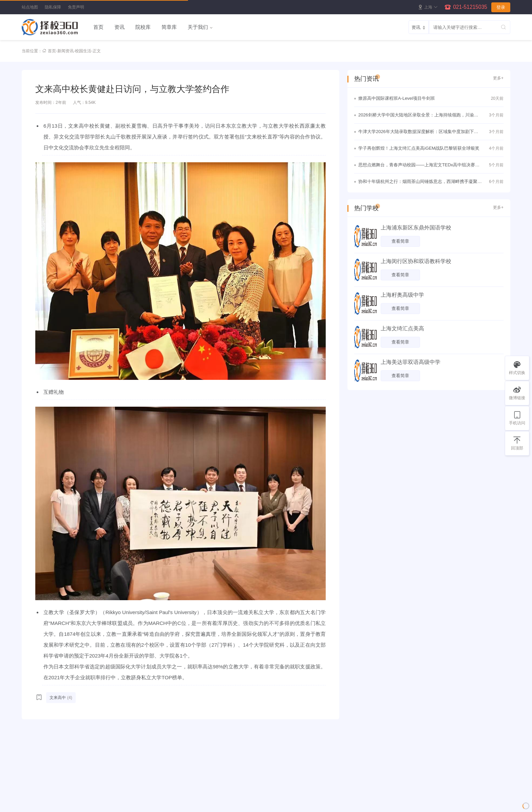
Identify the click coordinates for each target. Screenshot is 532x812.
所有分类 (35, 808)
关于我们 (198, 27)
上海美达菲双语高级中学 (411, 362)
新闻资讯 (65, 51)
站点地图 (30, 7)
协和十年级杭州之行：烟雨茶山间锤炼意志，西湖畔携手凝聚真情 (420, 182)
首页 (98, 27)
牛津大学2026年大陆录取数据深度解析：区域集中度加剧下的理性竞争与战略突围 (418, 132)
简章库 (169, 27)
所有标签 (35, 797)
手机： (307, 786)
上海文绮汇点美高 (402, 328)
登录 (501, 7)
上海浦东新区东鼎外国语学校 (416, 228)
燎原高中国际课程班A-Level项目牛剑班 (397, 98)
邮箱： (307, 797)
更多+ (498, 78)
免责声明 (76, 7)
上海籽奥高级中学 (402, 295)
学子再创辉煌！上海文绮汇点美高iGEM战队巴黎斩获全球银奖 (419, 148)
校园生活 (83, 51)
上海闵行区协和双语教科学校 (416, 261)
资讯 (119, 27)
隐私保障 (53, 7)
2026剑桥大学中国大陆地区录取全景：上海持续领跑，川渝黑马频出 (418, 116)
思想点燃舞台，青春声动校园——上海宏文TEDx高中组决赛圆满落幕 (419, 166)
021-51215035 (470, 7)
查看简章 (400, 241)
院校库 (143, 27)
